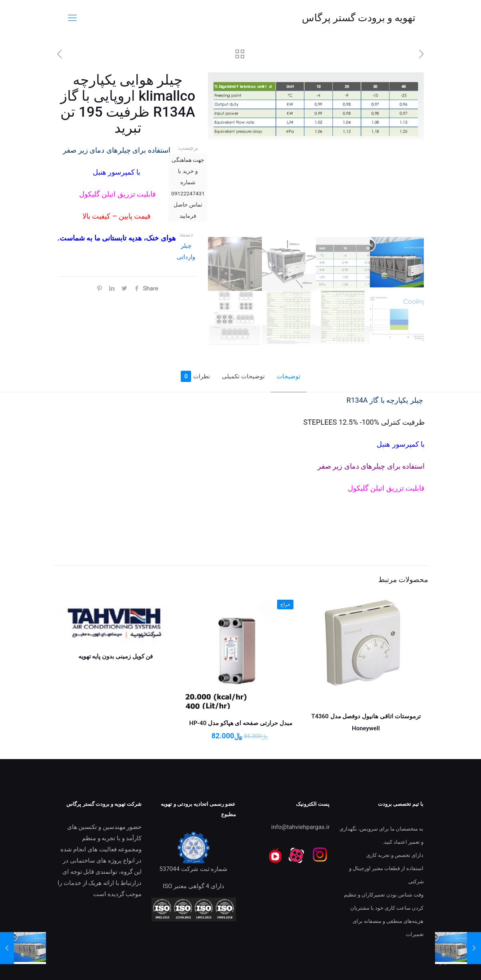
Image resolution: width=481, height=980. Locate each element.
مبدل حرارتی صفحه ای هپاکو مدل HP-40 (240, 723)
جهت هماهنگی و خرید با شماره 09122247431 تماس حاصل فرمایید (188, 188)
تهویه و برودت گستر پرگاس (359, 18)
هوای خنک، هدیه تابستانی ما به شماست (118, 238)
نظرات (196, 376)
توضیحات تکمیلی (243, 376)
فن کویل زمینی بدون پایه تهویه (116, 656)
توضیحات (288, 376)
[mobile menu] (72, 18)
